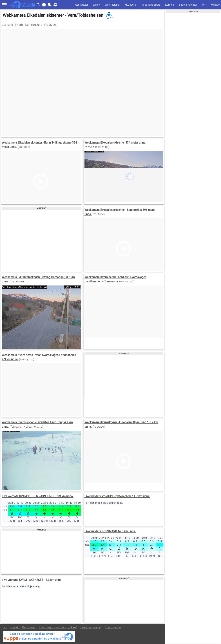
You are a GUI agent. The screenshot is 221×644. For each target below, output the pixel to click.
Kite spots (130, 5)
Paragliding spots (150, 5)
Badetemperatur (188, 5)
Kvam (19, 25)
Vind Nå (29, 5)
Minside (215, 5)
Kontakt (15, 627)
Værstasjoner (112, 5)
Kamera (170, 5)
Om (204, 5)
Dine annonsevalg (91, 627)
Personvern (29, 627)
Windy (96, 5)
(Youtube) (50, 25)
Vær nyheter (81, 5)
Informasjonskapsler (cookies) (58, 627)
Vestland (7, 25)
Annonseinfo (113, 627)
